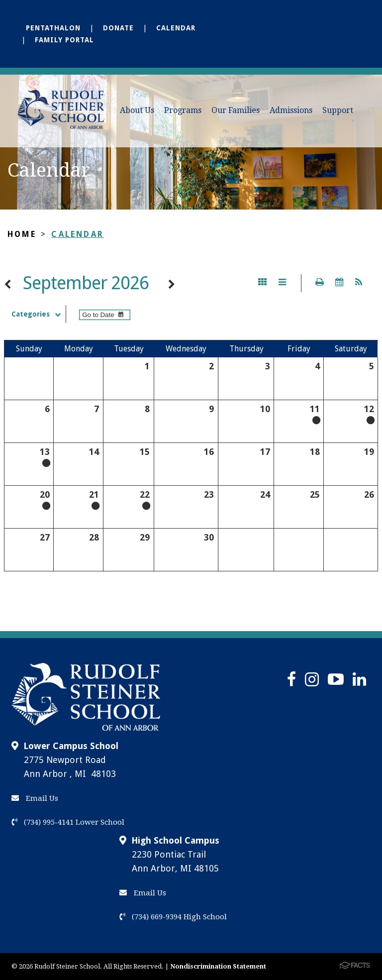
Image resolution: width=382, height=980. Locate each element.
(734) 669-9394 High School (173, 917)
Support (338, 110)
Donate (118, 28)
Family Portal (64, 40)
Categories (39, 314)
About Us (137, 110)
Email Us (35, 798)
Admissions (291, 110)
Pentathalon (53, 28)
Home (22, 234)
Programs (183, 110)
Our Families (236, 110)
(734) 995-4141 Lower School (68, 822)
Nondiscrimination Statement (218, 966)
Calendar (176, 28)
